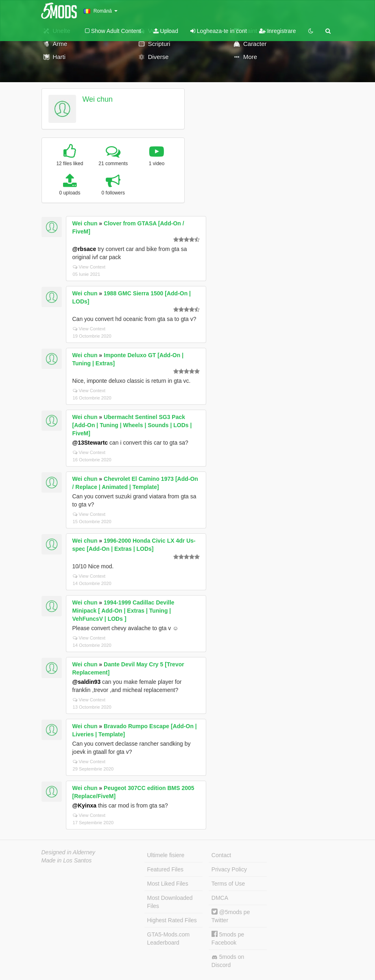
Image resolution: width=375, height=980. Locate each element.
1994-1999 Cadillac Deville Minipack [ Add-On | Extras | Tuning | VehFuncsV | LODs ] (123, 611)
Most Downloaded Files (170, 902)
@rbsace (84, 249)
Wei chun (97, 99)
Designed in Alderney (69, 852)
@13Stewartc (90, 443)
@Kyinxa (85, 805)
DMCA (220, 898)
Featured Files (165, 869)
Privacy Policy (229, 869)
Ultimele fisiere (166, 855)
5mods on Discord (228, 961)
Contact (221, 855)
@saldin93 (87, 682)
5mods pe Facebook (228, 938)
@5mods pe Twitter (231, 916)
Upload (166, 31)
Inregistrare (278, 31)
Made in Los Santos (67, 860)
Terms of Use (228, 884)
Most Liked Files (168, 884)
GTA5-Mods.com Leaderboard (169, 939)
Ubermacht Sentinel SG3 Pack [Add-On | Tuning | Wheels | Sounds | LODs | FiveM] (132, 425)
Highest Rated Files (172, 920)
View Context (89, 267)
